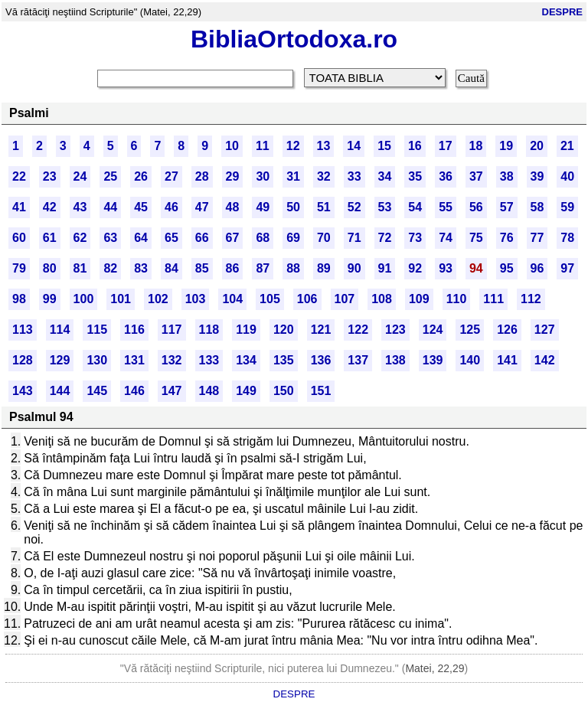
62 (80, 238)
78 (567, 238)
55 (446, 207)
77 (537, 238)
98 (19, 299)
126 (507, 330)
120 (284, 330)
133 (209, 360)
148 (209, 391)
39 (537, 176)
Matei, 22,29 (434, 668)
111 (493, 299)
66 (202, 238)
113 (23, 330)
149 (246, 391)
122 (358, 330)
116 (134, 330)
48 (233, 207)
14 (354, 146)
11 (263, 146)
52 (354, 207)
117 (172, 330)
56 (476, 207)
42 (50, 207)
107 (345, 299)
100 (84, 299)
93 (446, 268)
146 (134, 391)
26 (141, 176)
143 (23, 391)
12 (293, 146)
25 (110, 176)
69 (293, 238)
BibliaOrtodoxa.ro (294, 39)
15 (384, 146)
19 (506, 146)
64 (141, 238)
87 (263, 268)
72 (385, 238)
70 (324, 238)
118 (209, 330)
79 (19, 268)
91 (385, 268)
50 (293, 207)
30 (263, 176)
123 (395, 330)
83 (141, 268)
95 (507, 268)
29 (233, 176)
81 (80, 268)
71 (354, 238)
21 (567, 146)
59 (567, 207)
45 (141, 207)
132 (172, 360)
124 (433, 330)
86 (233, 268)
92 (415, 268)
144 (60, 391)
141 (507, 360)
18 (476, 146)
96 (537, 268)
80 (50, 268)
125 (470, 330)
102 (158, 299)
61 (50, 238)
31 (293, 176)
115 (97, 330)
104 (232, 299)
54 (415, 207)
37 (476, 176)
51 (324, 207)
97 (567, 268)
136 (321, 360)
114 (60, 330)
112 (531, 299)
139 (433, 360)
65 (171, 238)
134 (246, 360)
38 (507, 176)
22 (19, 176)
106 (307, 299)
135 (284, 360)
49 (263, 207)
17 (446, 146)
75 (476, 238)
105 (270, 299)
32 (324, 176)
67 (233, 238)
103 (196, 299)
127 (545, 330)
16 (415, 146)
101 (121, 299)
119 (246, 330)
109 (419, 299)
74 (446, 238)
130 (97, 360)
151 (321, 391)
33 (354, 176)
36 (446, 176)
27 (171, 176)
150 (284, 391)
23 (50, 176)
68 (263, 238)
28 (202, 176)
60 (19, 238)
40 (567, 176)
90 (354, 268)
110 (457, 299)
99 (50, 299)
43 (80, 207)
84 (171, 268)
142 (545, 360)
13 (324, 146)
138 (395, 360)
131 (134, 360)
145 (97, 391)
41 (19, 207)
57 (507, 207)
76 (507, 238)
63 (110, 238)
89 (324, 268)
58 (537, 207)
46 (171, 207)
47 (202, 207)
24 (80, 176)
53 (385, 207)
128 (23, 360)
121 (321, 330)
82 (110, 268)
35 (415, 176)
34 (385, 176)
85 (202, 268)
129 (60, 360)
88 (293, 268)
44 (110, 207)
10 (232, 146)
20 (537, 146)
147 (172, 391)
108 (382, 299)
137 (358, 360)
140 (470, 360)
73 (415, 238)
